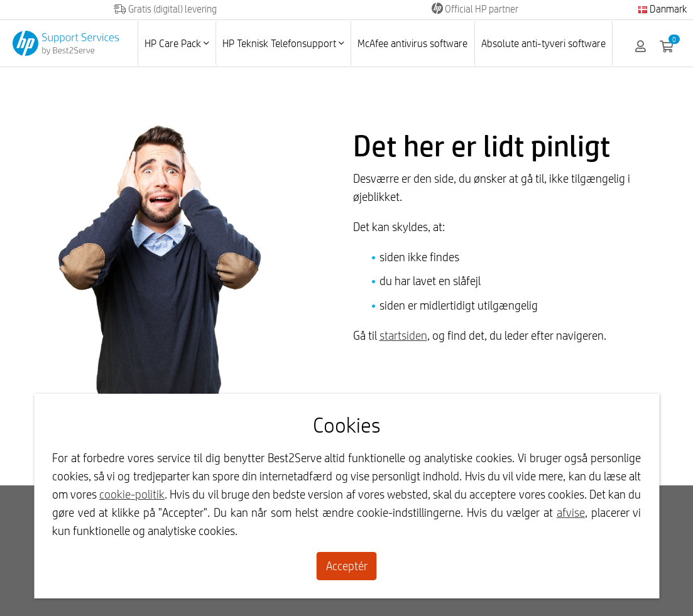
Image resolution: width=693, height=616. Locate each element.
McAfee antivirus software (412, 43)
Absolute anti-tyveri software (543, 43)
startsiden (403, 335)
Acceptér (347, 566)
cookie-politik (132, 494)
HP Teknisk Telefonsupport (283, 43)
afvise (571, 512)
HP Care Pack (177, 43)
